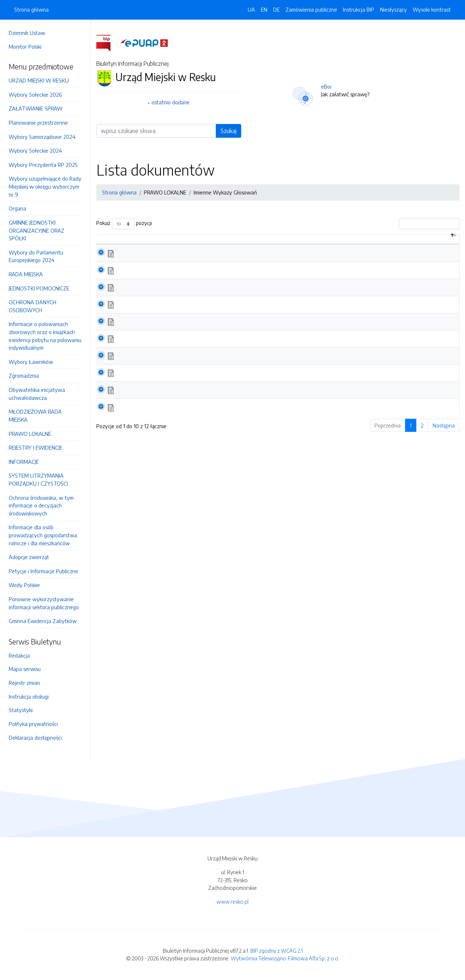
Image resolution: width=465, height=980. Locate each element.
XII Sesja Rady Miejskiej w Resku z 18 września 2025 (190, 346)
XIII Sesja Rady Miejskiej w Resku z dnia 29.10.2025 (188, 329)
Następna (444, 433)
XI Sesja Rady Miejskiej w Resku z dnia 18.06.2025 (187, 364)
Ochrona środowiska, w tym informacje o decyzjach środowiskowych (41, 505)
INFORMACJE (24, 462)
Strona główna (31, 9)
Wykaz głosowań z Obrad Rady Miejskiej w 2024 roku (193, 415)
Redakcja (19, 655)
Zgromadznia (24, 375)
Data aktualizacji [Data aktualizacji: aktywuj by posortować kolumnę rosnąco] (380, 243)
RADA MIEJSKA (26, 274)
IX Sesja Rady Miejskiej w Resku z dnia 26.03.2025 (187, 398)
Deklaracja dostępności (35, 738)
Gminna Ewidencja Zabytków (43, 621)
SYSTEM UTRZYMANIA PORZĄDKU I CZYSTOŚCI (38, 479)
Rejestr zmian (24, 683)
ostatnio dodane (171, 102)
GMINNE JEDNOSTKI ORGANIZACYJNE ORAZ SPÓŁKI (37, 230)
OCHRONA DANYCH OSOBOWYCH (33, 306)
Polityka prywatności (33, 724)
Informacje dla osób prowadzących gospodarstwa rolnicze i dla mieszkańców (43, 535)
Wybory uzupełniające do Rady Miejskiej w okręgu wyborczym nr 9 (45, 186)
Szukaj (229, 131)
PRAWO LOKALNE (30, 434)
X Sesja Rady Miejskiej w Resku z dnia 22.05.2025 (187, 381)
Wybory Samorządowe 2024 (42, 137)
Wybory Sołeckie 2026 (35, 95)
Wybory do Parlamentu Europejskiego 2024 (36, 256)
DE (276, 9)
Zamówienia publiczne (311, 9)
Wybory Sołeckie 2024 (35, 150)
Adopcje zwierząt (29, 557)
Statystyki (21, 710)
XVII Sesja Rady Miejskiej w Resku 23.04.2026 (182, 261)
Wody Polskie (24, 585)
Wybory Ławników (31, 362)
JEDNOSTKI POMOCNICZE (39, 288)
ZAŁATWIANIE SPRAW (36, 108)
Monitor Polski (25, 47)
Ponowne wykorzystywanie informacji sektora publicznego (44, 603)
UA (251, 9)
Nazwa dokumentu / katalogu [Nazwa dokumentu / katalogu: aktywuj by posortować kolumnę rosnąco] (169, 243)
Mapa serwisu (25, 669)
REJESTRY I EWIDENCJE (36, 447)
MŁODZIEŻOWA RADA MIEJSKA (35, 415)
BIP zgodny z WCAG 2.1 (276, 951)
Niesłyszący (393, 9)
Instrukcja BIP (359, 9)
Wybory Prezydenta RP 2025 (43, 165)
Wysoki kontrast (432, 9)
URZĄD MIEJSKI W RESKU (39, 80)
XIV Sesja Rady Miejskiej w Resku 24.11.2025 (180, 312)
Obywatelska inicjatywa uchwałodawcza (37, 394)
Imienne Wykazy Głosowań (225, 192)
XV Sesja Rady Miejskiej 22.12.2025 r (171, 295)
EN (264, 9)
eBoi (326, 87)
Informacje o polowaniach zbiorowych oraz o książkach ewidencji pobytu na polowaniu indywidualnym (45, 336)
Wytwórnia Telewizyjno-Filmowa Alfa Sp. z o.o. (285, 958)
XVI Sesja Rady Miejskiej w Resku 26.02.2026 (181, 278)
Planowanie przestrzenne (38, 122)
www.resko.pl (232, 901)
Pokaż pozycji (124, 224)
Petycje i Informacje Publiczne (43, 571)
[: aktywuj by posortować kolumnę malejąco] (111, 243)
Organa (17, 208)
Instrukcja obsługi (29, 696)
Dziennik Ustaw (27, 33)
